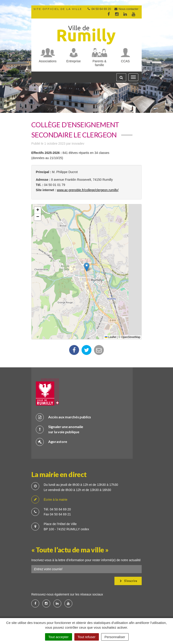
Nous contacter (126, 9)
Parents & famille (99, 63)
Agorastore (51, 442)
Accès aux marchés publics (63, 417)
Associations (48, 61)
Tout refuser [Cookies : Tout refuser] (87, 637)
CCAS (125, 61)
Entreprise (74, 61)
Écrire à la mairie (49, 500)
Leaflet (110, 337)
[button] (87, 267)
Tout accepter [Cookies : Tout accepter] (59, 637)
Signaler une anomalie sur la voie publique (59, 429)
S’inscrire (129, 581)
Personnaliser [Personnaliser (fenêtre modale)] (115, 637)
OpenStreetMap (131, 337)
